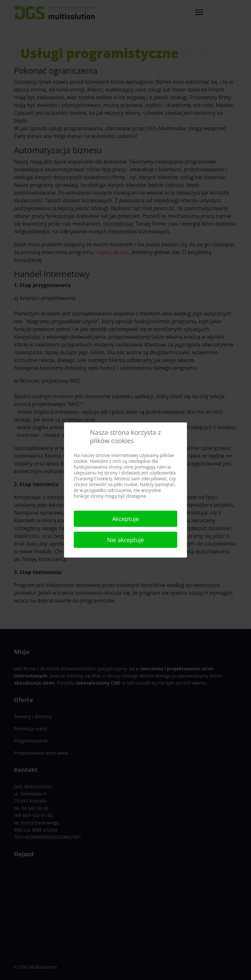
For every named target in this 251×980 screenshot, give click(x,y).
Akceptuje (126, 519)
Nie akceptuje (125, 540)
